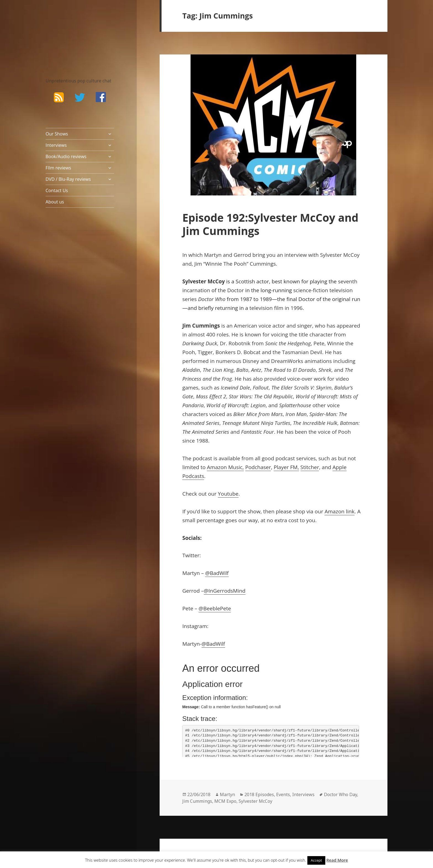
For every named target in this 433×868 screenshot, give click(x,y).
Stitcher (310, 467)
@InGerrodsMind (225, 591)
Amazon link (339, 511)
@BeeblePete (215, 608)
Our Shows (57, 134)
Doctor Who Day (340, 794)
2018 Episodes (259, 794)
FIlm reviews (58, 168)
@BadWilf (217, 573)
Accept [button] (316, 860)
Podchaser (258, 467)
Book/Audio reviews (66, 156)
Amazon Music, (225, 467)
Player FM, (286, 467)
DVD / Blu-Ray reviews (68, 179)
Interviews (56, 145)
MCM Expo (225, 801)
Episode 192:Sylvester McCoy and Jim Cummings (270, 224)
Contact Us (57, 190)
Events (283, 794)
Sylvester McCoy (255, 801)
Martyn (227, 794)
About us (55, 202)
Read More (337, 860)
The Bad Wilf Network (69, 32)
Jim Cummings (197, 801)
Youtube (228, 494)
